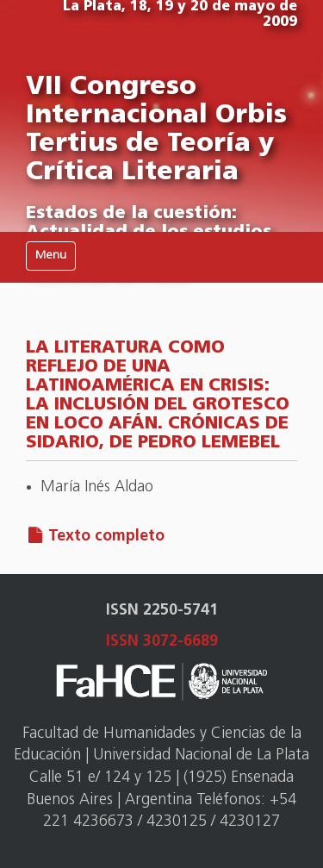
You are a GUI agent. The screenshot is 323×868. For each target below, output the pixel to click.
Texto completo (106, 537)
